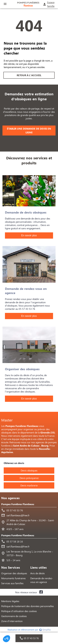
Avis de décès (38, 573)
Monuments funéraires (13, 578)
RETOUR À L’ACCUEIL (29, 75)
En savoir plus (29, 235)
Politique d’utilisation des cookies (19, 611)
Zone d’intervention (12, 621)
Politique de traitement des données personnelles (28, 606)
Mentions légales (10, 601)
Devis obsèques (29, 470)
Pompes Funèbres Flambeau (18, 504)
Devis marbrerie (29, 485)
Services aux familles (12, 583)
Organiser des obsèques (14, 573)
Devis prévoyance (29, 478)
